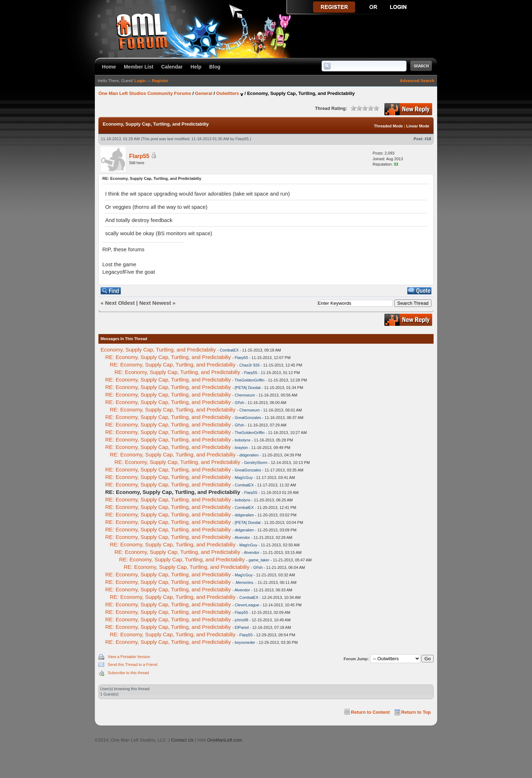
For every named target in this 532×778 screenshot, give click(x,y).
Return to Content (370, 712)
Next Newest (155, 303)
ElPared (242, 627)
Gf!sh (239, 403)
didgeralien (249, 455)
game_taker (259, 560)
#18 (428, 139)
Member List (139, 67)
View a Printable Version (129, 657)
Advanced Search (417, 81)
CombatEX (229, 350)
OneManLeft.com (225, 740)
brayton (241, 448)
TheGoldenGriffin (250, 380)
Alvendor (242, 537)
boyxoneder (245, 642)
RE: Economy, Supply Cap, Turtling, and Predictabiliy (168, 357)
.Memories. (244, 582)
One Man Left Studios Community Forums (145, 93)
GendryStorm (255, 463)
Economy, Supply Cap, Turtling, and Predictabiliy (158, 350)
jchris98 (241, 620)
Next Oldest (120, 303)
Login (140, 81)
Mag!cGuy (244, 478)
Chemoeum (245, 395)
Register (160, 81)
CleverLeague (247, 605)
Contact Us (182, 740)
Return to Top (416, 712)
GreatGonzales (248, 418)
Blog (215, 67)
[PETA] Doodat (248, 388)
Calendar (172, 67)
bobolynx (242, 440)
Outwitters (227, 93)
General (204, 93)
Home (109, 67)
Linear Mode (418, 126)
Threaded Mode (388, 126)
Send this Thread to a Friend (132, 665)
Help (196, 67)
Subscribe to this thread (128, 673)
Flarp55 (242, 139)
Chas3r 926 (249, 365)
